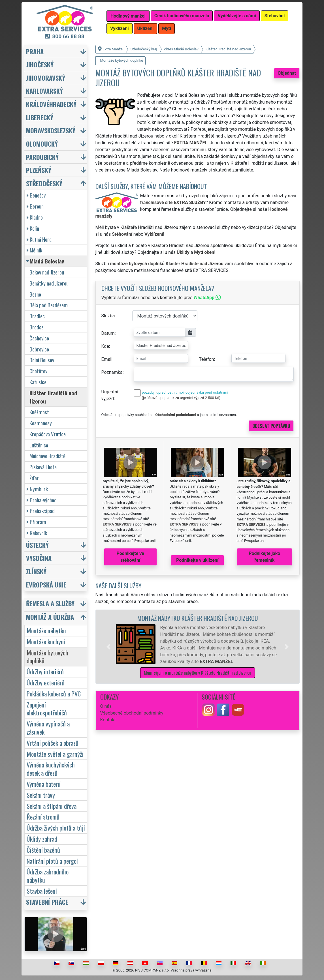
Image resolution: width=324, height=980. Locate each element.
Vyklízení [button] (120, 28)
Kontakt (108, 720)
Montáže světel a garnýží (55, 754)
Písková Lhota (43, 467)
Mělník (34, 250)
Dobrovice (39, 349)
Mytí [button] (167, 28)
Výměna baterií (44, 784)
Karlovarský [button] (44, 91)
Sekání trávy (41, 795)
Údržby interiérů (45, 671)
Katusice (38, 382)
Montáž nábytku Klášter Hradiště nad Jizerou (198, 618)
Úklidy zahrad (42, 839)
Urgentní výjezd (110, 395)
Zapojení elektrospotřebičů (47, 709)
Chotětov (38, 371)
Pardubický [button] (42, 157)
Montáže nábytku (46, 630)
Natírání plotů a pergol (52, 861)
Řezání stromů (43, 817)
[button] (108, 647)
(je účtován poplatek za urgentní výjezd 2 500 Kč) (181, 398)
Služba (108, 316)
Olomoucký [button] (42, 144)
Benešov (36, 195)
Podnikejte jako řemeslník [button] (264, 557)
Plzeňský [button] (39, 170)
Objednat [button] (287, 73)
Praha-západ (41, 511)
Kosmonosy (41, 423)
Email (107, 359)
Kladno (35, 217)
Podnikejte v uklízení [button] (197, 560)
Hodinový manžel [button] (128, 16)
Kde (105, 346)
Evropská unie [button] (46, 585)
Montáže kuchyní (46, 641)
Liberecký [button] (40, 117)
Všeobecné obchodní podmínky (132, 713)
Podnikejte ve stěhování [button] (130, 557)
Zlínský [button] (36, 571)
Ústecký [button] (37, 545)
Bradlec (37, 316)
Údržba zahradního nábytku (48, 876)
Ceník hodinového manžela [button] (182, 16)
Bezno (35, 294)
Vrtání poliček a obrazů (53, 743)
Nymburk (37, 489)
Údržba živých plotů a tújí (56, 828)
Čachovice (39, 338)
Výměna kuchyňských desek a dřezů (51, 769)
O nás (106, 706)
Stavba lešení (42, 891)
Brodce (37, 327)
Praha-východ (42, 500)
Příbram (36, 522)
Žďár (34, 478)
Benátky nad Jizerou (49, 283)
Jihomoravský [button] (46, 78)
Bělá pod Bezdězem (49, 305)
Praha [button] (35, 51)
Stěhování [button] (275, 16)
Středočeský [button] (44, 183)
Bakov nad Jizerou (47, 272)
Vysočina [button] (39, 558)
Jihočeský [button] (40, 64)
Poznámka (112, 372)
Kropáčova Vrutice (48, 434)
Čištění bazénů (43, 850)
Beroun (35, 206)
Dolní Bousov (42, 360)
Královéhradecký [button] (51, 104)
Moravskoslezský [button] (51, 130)
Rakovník (37, 533)
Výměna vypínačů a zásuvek (48, 728)
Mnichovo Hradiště (47, 456)
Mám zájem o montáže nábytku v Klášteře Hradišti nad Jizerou (198, 673)
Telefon (206, 359)
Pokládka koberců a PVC (54, 693)
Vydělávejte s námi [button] (237, 16)
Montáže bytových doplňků (47, 657)
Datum (108, 333)
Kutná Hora (39, 239)
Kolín (33, 228)
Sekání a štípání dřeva (52, 806)
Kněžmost (39, 412)
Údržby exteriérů (46, 682)
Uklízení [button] (146, 28)
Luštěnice (39, 445)
